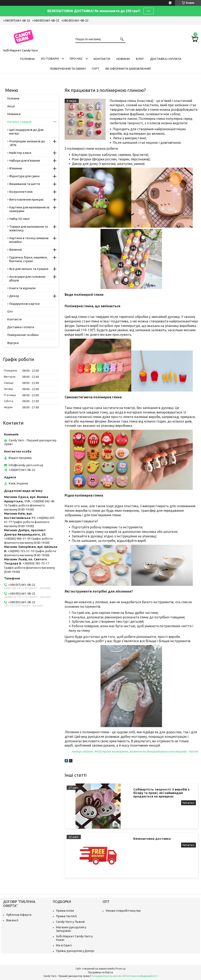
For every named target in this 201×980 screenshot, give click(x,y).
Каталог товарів (19, 122)
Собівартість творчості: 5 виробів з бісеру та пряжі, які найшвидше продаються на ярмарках (161, 793)
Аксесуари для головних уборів (27, 278)
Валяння (15, 250)
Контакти (102, 59)
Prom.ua (121, 969)
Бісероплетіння (21, 192)
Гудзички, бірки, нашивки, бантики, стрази (28, 259)
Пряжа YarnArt (66, 916)
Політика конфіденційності (141, 976)
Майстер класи (20, 153)
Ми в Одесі (64, 945)
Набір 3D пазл (19, 219)
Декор (14, 296)
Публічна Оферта (19, 915)
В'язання (16, 168)
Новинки (14, 114)
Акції (11, 106)
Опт (10, 311)
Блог (140, 59)
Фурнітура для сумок (25, 176)
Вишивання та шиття (25, 184)
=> (148, 11)
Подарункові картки (24, 304)
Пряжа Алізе (65, 911)
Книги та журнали (22, 288)
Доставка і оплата (166, 59)
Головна (27, 59)
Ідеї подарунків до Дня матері (26, 132)
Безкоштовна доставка (152, 839)
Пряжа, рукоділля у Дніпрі (75, 951)
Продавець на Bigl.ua (100, 972)
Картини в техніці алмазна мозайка (29, 240)
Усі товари (50, 59)
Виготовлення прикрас (26, 199)
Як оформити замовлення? (128, 69)
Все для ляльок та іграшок (29, 269)
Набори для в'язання (25, 160)
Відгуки (13, 343)
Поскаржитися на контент (107, 976)
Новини (123, 59)
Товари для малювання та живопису (29, 228)
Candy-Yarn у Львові (70, 922)
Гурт (95, 69)
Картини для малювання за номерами (29, 209)
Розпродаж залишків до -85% (27, 143)
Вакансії (12, 920)
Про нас (76, 59)
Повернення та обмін (68, 69)
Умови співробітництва (123, 911)
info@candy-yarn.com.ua (26, 465)
